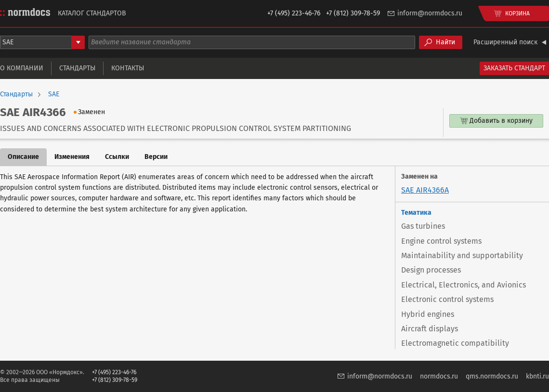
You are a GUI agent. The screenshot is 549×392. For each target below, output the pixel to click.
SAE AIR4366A (425, 190)
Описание (23, 157)
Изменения (72, 157)
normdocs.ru (439, 376)
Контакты (128, 68)
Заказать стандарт (514, 68)
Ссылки (117, 157)
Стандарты (77, 68)
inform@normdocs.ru (430, 13)
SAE (54, 94)
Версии (156, 157)
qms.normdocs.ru (492, 376)
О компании (22, 68)
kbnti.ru (537, 376)
